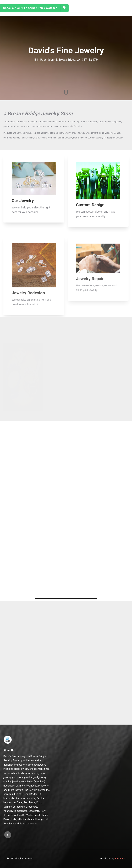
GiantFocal (120, 858)
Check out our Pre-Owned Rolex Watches (36, 8)
